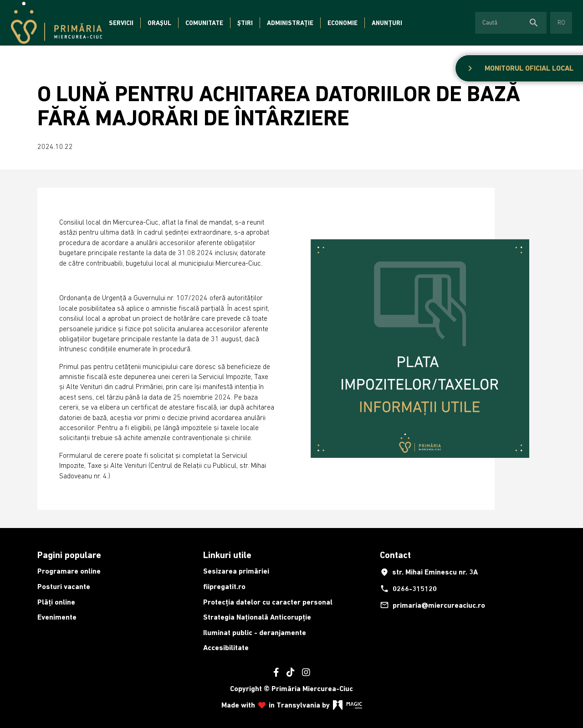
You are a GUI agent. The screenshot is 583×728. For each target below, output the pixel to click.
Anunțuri (387, 23)
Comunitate (204, 23)
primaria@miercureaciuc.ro (432, 605)
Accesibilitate (226, 648)
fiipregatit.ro (224, 587)
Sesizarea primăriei (236, 571)
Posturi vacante (64, 587)
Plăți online (56, 602)
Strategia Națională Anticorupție (257, 617)
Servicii (121, 23)
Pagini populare (69, 555)
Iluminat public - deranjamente (255, 633)
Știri (245, 23)
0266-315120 (408, 589)
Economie (343, 23)
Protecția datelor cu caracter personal (268, 602)
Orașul (159, 23)
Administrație (290, 23)
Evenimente (57, 617)
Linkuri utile (227, 555)
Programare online (69, 571)
